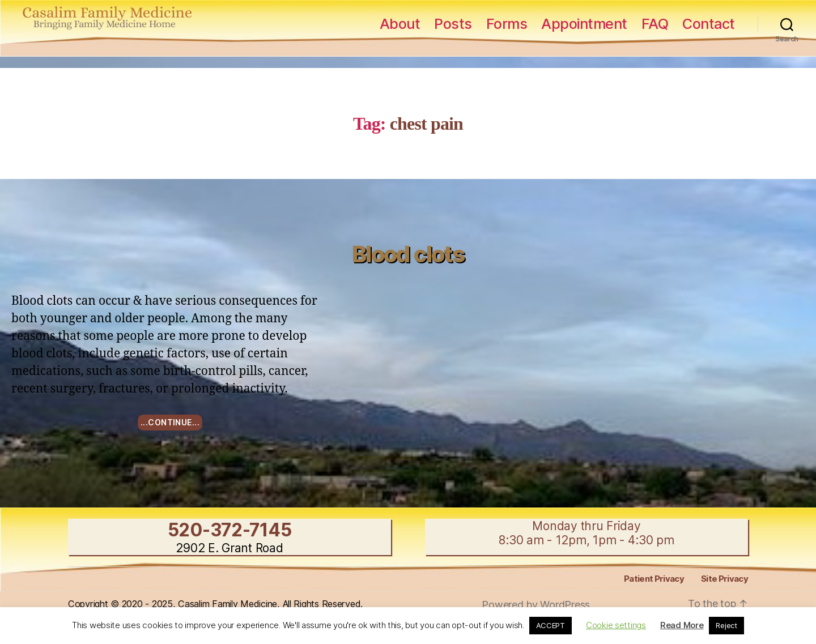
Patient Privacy (654, 579)
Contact (709, 24)
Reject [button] (726, 625)
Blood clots (408, 254)
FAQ (655, 24)
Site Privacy (724, 579)
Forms (507, 24)
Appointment (584, 24)
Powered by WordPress (536, 605)
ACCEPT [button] (551, 625)
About (400, 24)
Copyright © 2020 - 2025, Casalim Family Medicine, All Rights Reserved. (215, 604)
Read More (682, 625)
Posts (453, 24)
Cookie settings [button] (616, 625)
